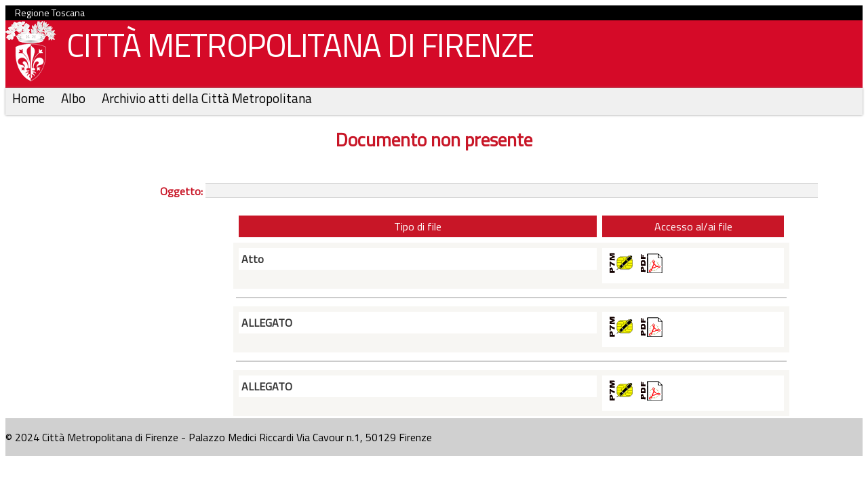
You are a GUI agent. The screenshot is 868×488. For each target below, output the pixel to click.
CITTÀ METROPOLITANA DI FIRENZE (295, 48)
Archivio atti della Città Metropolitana (207, 98)
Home (30, 98)
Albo (75, 98)
